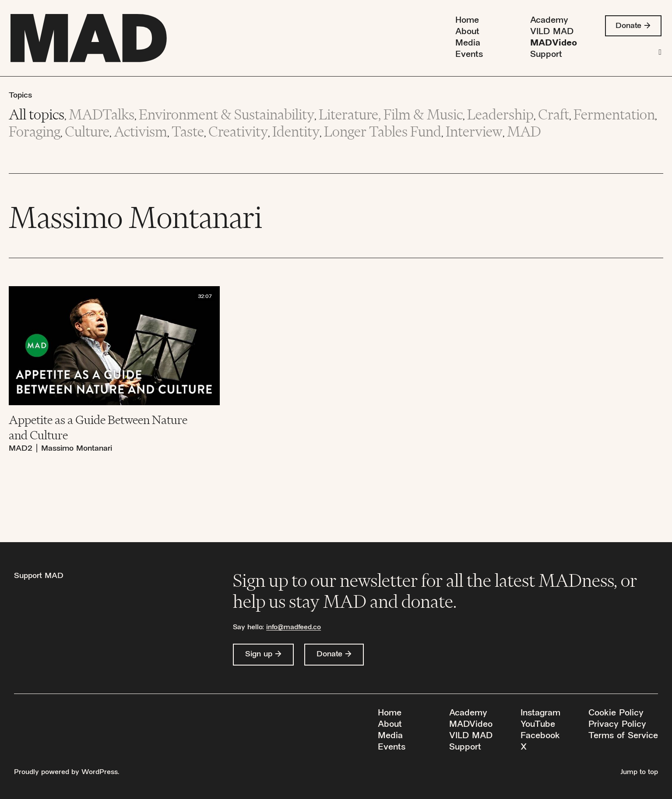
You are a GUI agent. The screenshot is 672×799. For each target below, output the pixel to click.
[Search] (660, 52)
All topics (37, 114)
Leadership (500, 114)
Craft (554, 114)
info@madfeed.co (294, 628)
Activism (141, 131)
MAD (524, 131)
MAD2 (21, 449)
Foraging (35, 131)
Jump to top (639, 773)
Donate (628, 26)
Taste (188, 131)
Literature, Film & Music (391, 114)
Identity (296, 131)
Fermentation (614, 114)
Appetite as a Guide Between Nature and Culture (98, 427)
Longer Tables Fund (383, 131)
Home (466, 21)
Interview (474, 131)
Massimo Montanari (77, 449)
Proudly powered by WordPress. (67, 773)
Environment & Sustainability (227, 114)
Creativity (238, 131)
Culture (87, 131)
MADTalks (102, 114)
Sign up (259, 654)
